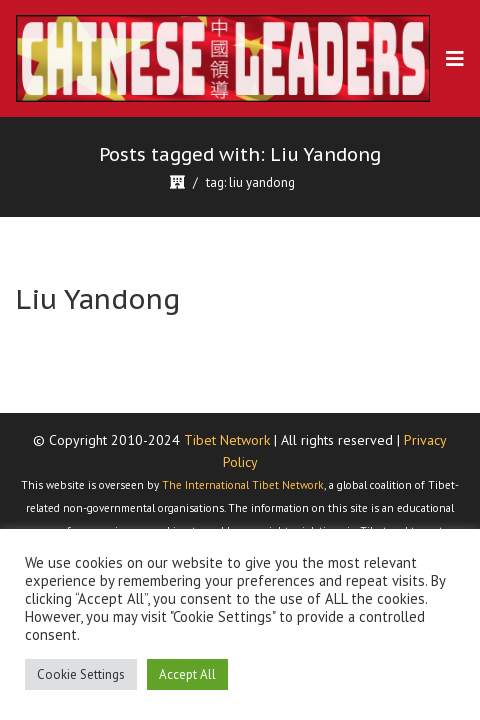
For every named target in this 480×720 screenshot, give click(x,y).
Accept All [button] (187, 674)
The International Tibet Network (243, 485)
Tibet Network (227, 440)
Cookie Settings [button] (81, 674)
